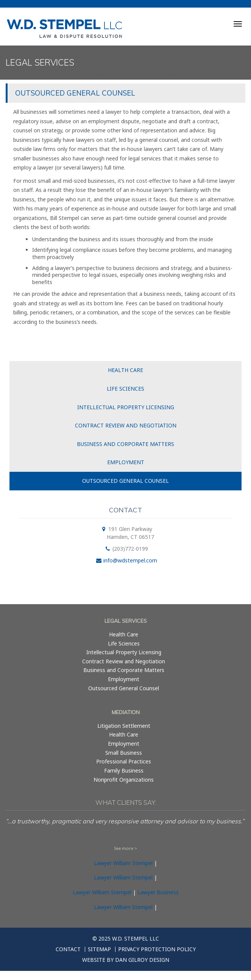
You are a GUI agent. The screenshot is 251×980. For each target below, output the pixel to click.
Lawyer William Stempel (123, 863)
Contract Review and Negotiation (126, 425)
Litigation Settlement (124, 726)
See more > (125, 848)
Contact (68, 949)
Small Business (124, 753)
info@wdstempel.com (130, 560)
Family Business (124, 770)
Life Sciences (125, 389)
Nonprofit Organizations (124, 780)
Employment (126, 462)
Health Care (125, 370)
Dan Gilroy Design (142, 960)
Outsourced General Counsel (125, 481)
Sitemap (99, 949)
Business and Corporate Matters (125, 444)
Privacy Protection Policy (157, 949)
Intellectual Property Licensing (126, 407)
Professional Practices (124, 761)
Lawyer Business (158, 892)
